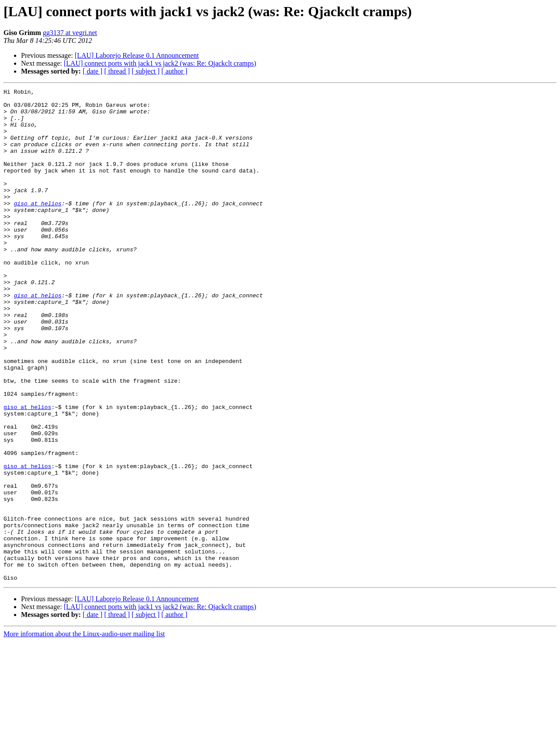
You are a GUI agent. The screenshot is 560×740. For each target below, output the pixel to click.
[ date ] (93, 71)
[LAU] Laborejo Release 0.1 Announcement (137, 55)
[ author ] (175, 71)
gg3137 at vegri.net (70, 33)
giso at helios (37, 227)
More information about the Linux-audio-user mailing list (84, 732)
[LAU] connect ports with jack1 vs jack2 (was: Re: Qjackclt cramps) (160, 63)
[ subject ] (146, 71)
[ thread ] (117, 71)
